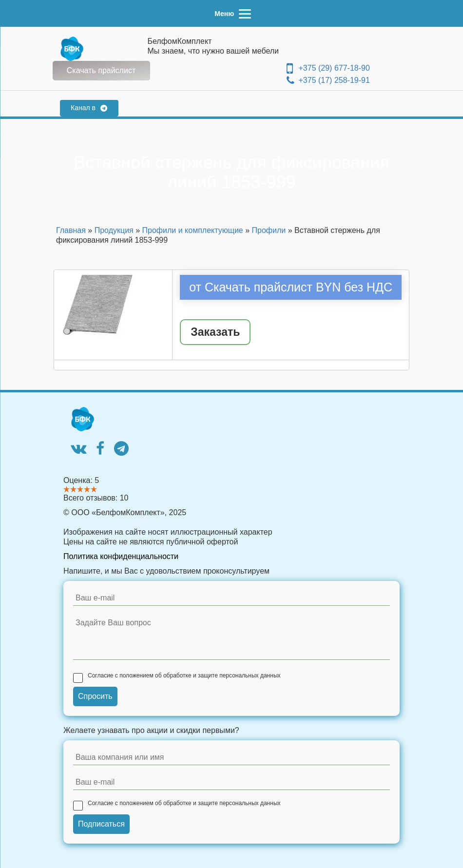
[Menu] (231, 13)
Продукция (114, 230)
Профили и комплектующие (193, 230)
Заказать (215, 332)
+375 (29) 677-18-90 (328, 68)
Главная (71, 230)
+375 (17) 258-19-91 (328, 80)
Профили (269, 230)
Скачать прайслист (101, 70)
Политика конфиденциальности (121, 556)
